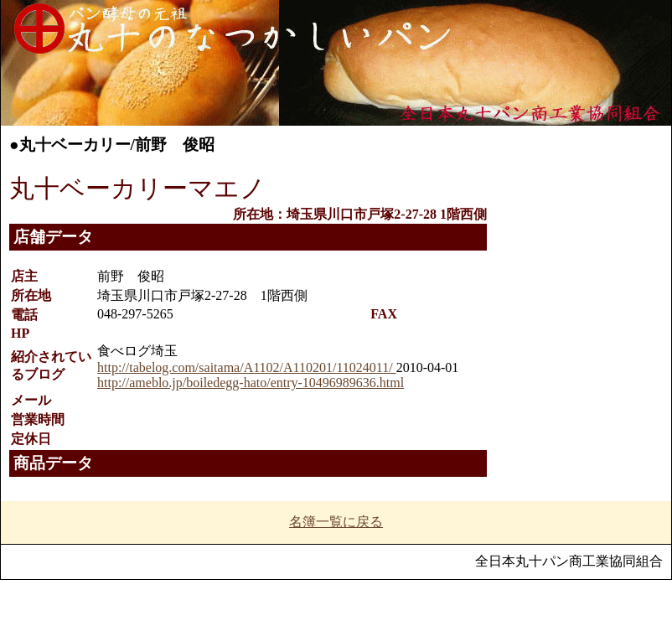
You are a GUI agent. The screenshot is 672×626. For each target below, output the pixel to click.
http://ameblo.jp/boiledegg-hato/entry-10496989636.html (251, 383)
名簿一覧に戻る (336, 522)
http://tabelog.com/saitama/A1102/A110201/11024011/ (247, 367)
